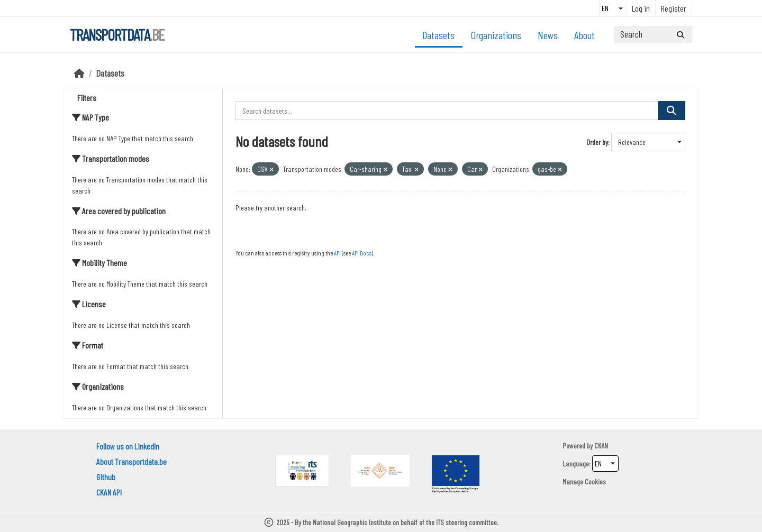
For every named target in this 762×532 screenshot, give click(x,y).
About (584, 35)
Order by (597, 142)
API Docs (362, 253)
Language (576, 464)
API (337, 253)
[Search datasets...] (653, 35)
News (548, 35)
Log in (641, 8)
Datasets (438, 35)
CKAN (601, 446)
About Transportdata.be (131, 461)
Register (674, 8)
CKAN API (109, 492)
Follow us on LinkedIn (128, 446)
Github (106, 477)
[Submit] (681, 35)
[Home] (79, 73)
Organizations (496, 35)
